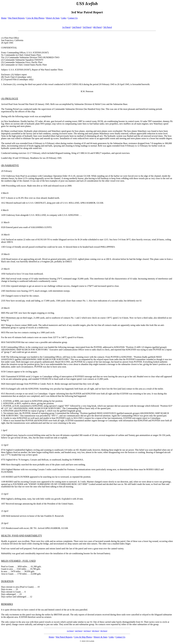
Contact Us (73, 18)
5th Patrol (108, 27)
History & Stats (53, 18)
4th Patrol (97, 27)
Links (64, 18)
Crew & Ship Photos (35, 18)
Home (4, 18)
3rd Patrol (87, 27)
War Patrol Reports (16, 18)
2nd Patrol (77, 27)
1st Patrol (66, 27)
